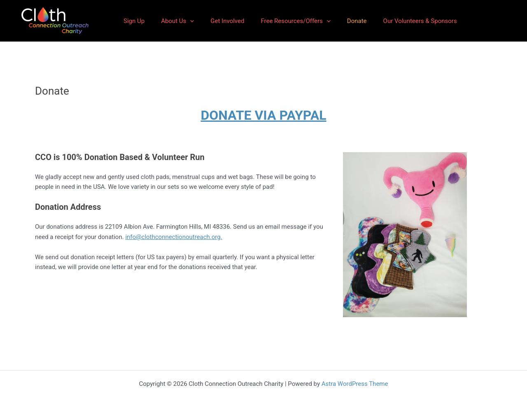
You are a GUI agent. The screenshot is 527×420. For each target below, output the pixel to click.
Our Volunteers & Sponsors (420, 21)
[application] (190, 21)
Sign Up (134, 21)
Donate (357, 21)
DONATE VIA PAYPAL (263, 115)
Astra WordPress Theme (355, 384)
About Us (177, 21)
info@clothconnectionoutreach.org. (174, 237)
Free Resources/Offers (295, 21)
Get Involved (227, 21)
